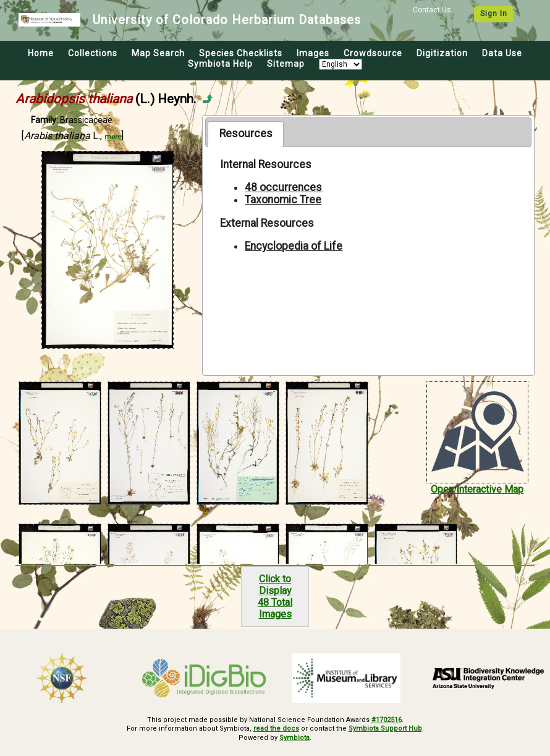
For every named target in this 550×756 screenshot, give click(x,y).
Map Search (158, 53)
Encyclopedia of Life (294, 246)
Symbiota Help (220, 64)
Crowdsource (373, 53)
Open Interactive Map (477, 489)
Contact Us (432, 10)
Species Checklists (241, 53)
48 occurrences (283, 187)
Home (41, 53)
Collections (93, 53)
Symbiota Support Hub (385, 728)
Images (313, 53)
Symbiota (294, 738)
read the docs (276, 728)
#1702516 (387, 720)
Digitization (442, 53)
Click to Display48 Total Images (275, 597)
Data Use (502, 53)
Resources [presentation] (246, 134)
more (113, 137)
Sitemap (286, 64)
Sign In (494, 14)
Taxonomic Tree (283, 200)
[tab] (246, 134)
